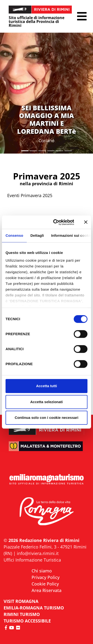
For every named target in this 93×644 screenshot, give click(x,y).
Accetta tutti (47, 386)
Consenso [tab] (14, 235)
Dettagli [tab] (37, 235)
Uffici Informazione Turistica (32, 560)
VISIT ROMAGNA (21, 601)
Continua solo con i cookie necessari (46, 418)
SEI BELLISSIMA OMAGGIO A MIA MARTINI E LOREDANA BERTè (47, 119)
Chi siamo (42, 571)
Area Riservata (46, 590)
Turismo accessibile (27, 621)
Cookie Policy (45, 584)
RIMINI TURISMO (22, 614)
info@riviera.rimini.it (38, 553)
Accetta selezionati (46, 402)
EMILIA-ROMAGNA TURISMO (34, 608)
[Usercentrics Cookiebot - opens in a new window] (55, 222)
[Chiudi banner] (86, 222)
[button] (82, 16)
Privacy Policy (46, 577)
